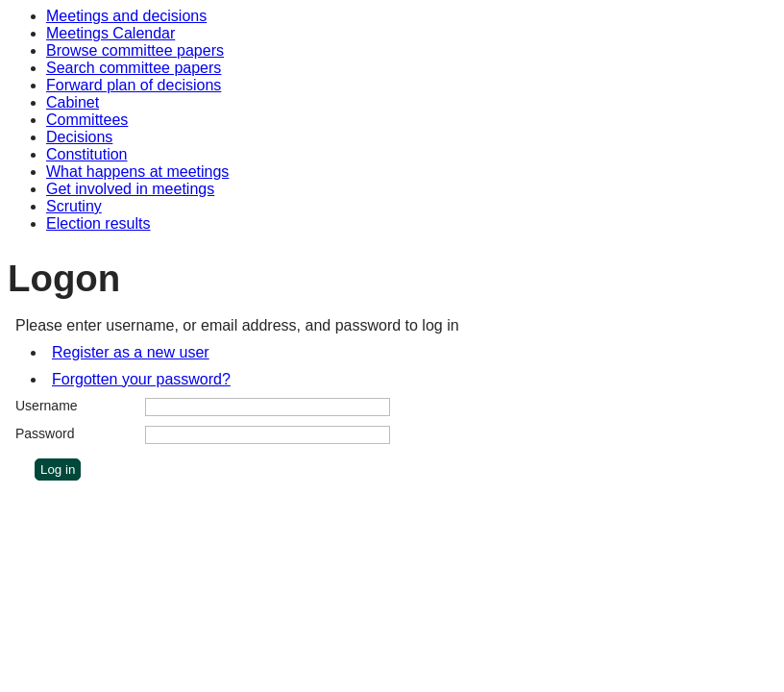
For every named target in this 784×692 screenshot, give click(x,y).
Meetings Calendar (110, 33)
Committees (87, 120)
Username (47, 406)
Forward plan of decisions (134, 85)
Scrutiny (74, 206)
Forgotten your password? (141, 379)
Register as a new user (131, 352)
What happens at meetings (137, 172)
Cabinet (73, 102)
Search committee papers (134, 68)
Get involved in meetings (130, 189)
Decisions (79, 137)
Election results (98, 223)
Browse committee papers (135, 50)
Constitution (87, 154)
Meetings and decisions (126, 16)
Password (45, 433)
